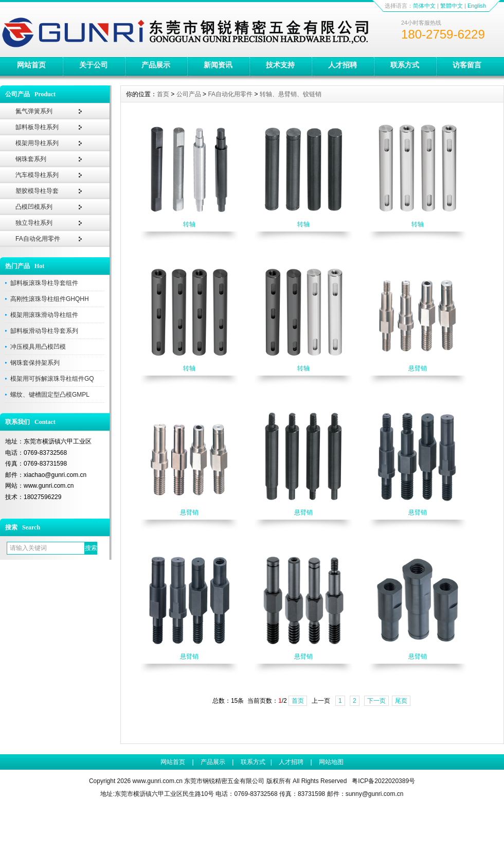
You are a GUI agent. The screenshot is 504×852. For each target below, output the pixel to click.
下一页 (376, 701)
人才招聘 (343, 65)
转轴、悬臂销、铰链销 (291, 94)
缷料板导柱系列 (37, 127)
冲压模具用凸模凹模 (38, 347)
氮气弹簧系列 (34, 111)
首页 (163, 94)
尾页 (401, 701)
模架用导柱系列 (37, 143)
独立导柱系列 (34, 223)
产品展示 (156, 65)
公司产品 (189, 94)
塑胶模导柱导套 (37, 191)
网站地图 (331, 762)
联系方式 (405, 65)
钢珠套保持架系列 (35, 363)
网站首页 (31, 65)
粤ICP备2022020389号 (383, 781)
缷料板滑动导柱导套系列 (44, 331)
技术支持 (280, 65)
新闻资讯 (218, 65)
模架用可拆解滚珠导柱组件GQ (52, 379)
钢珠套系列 (31, 159)
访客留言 (467, 65)
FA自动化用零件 (38, 239)
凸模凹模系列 (34, 207)
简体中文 (424, 6)
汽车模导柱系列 (37, 175)
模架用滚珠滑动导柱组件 (44, 315)
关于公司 (94, 65)
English (477, 6)
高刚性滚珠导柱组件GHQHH (50, 299)
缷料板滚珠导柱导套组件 (44, 283)
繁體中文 (452, 6)
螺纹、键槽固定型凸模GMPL (50, 395)
